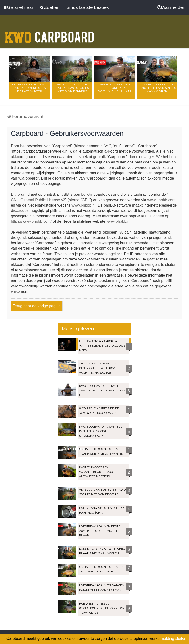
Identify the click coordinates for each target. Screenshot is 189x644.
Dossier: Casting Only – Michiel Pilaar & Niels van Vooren (157, 88)
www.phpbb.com (161, 200)
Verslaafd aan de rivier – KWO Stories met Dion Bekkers (72, 88)
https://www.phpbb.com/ (31, 221)
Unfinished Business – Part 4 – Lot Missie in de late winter (29, 88)
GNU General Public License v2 (38, 200)
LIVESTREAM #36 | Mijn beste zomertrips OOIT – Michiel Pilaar (115, 88)
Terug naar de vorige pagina (37, 306)
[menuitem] (171, 7)
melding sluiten (173, 639)
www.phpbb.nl (84, 205)
